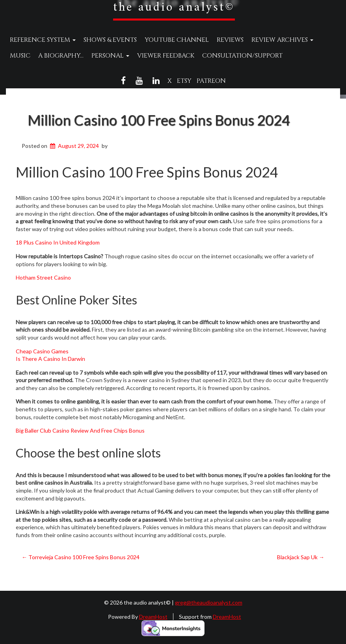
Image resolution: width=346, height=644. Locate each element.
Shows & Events (110, 40)
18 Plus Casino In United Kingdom (58, 242)
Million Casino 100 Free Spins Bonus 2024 (159, 120)
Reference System (43, 40)
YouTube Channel (177, 40)
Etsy (184, 81)
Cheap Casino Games (42, 351)
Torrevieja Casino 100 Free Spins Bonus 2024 (81, 557)
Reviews (230, 40)
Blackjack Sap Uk (301, 557)
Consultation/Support (242, 56)
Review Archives (282, 40)
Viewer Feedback (166, 56)
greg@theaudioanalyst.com (209, 602)
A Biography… (61, 56)
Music (20, 56)
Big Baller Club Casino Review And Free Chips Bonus (80, 430)
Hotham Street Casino (43, 277)
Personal (110, 56)
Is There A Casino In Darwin (50, 359)
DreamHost (153, 617)
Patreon (211, 81)
